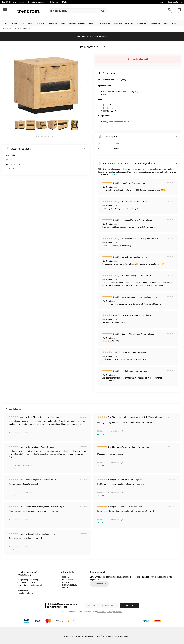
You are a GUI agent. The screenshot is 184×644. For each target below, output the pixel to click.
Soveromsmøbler (104, 23)
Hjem (4, 28)
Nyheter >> (54, 2)
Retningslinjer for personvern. (110, 612)
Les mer (114, 175)
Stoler (30, 23)
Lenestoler (129, 23)
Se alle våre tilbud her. (98, 36)
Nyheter (14, 23)
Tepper (92, 23)
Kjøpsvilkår (67, 577)
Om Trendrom (68, 580)
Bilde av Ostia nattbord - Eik (45, 137)
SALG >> (65, 2)
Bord (23, 23)
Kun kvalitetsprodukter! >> (37, 2)
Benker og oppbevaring (77, 23)
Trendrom (10, 159)
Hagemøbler (52, 23)
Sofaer (63, 23)
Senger (174, 23)
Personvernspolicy (70, 585)
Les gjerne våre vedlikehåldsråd (116, 121)
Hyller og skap (142, 23)
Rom (166, 23)
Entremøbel (40, 23)
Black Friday (67, 588)
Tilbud (6, 23)
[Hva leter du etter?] (78, 11)
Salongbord (118, 23)
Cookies (65, 582)
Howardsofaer (156, 23)
